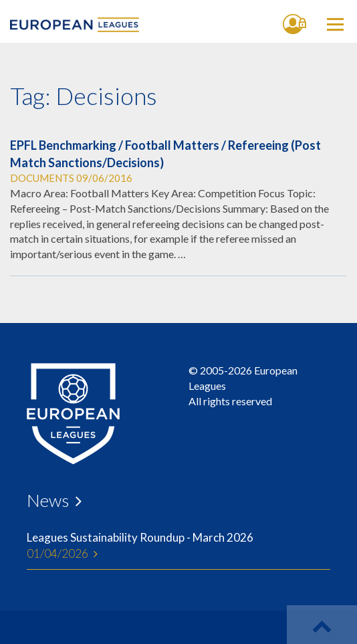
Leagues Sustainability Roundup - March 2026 (178, 546)
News (48, 500)
